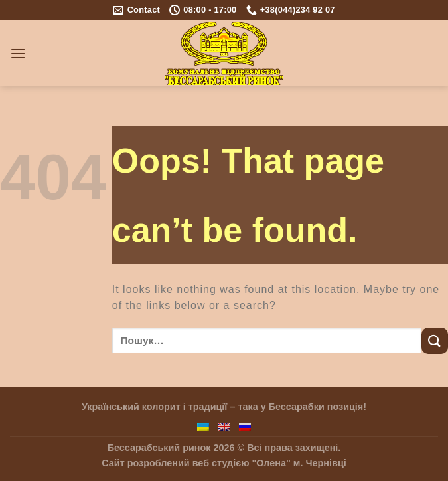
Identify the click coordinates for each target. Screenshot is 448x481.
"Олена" (271, 463)
